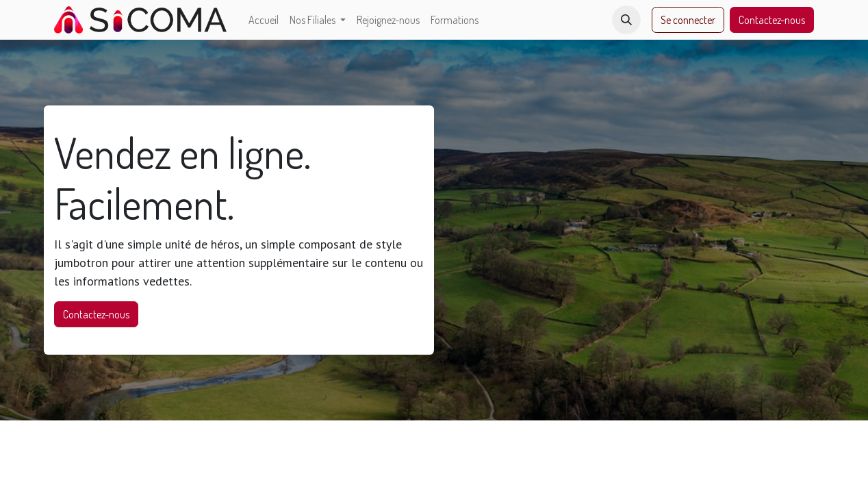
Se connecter (688, 20)
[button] (626, 20)
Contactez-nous (772, 20)
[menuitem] (264, 20)
